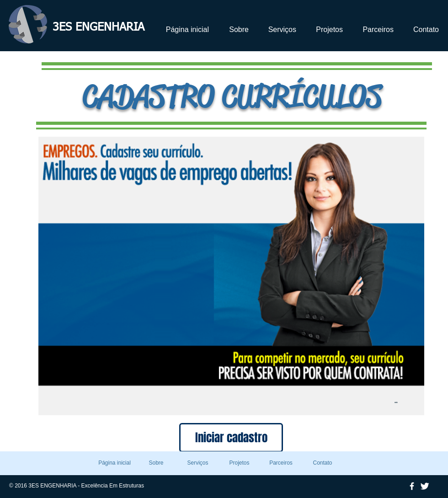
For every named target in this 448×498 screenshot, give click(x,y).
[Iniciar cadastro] (231, 438)
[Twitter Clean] (425, 486)
